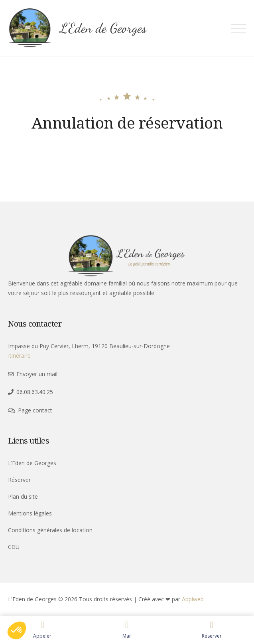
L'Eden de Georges (103, 28)
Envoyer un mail (37, 374)
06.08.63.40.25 (35, 392)
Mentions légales (30, 513)
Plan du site (23, 496)
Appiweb (193, 599)
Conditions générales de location (50, 530)
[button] (17, 630)
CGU (14, 547)
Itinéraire (19, 356)
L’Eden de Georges (32, 463)
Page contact (35, 410)
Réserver (19, 480)
